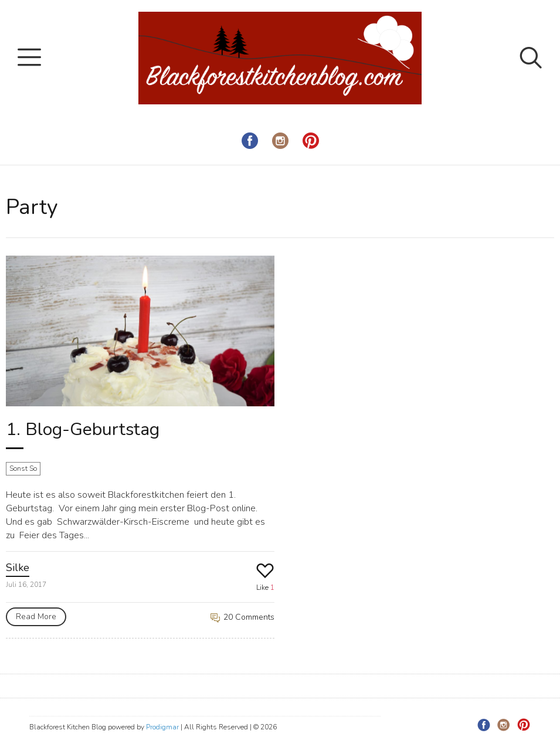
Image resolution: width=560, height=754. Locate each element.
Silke (18, 568)
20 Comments (242, 617)
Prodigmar (162, 727)
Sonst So (23, 468)
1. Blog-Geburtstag (83, 429)
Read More (36, 617)
